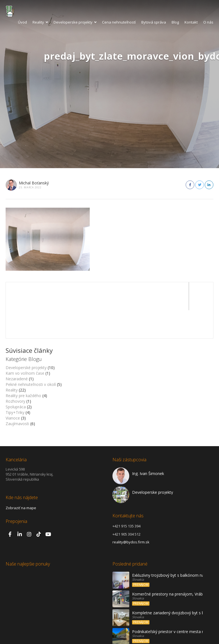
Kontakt (191, 22)
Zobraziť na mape (21, 480)
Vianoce (13, 390)
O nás (208, 22)
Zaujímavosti (17, 396)
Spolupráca (16, 379)
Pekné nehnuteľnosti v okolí (31, 356)
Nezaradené (17, 351)
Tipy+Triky (15, 384)
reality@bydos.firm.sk (131, 514)
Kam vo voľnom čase (25, 345)
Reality (40, 22)
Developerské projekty (26, 340)
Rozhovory (15, 373)
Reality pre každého (23, 368)
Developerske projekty (75, 22)
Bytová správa (154, 22)
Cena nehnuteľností (119, 22)
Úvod (22, 22)
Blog (175, 22)
